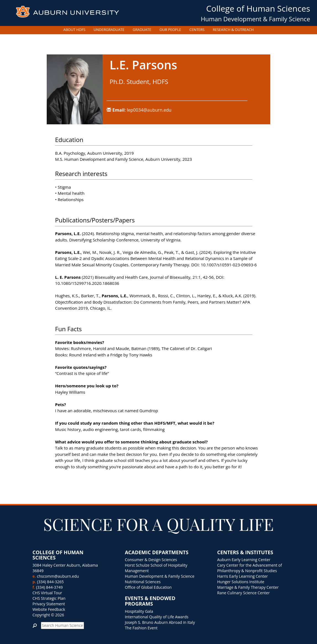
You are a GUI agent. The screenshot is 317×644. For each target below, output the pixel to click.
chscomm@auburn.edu (58, 576)
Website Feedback (49, 609)
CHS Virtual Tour (47, 593)
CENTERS (197, 30)
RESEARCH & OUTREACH (233, 30)
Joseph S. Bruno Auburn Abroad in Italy (160, 622)
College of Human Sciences (258, 8)
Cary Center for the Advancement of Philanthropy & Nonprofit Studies (250, 568)
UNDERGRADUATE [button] (109, 30)
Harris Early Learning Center (243, 576)
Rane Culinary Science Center (243, 593)
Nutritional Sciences (143, 582)
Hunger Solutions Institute (241, 582)
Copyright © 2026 (48, 615)
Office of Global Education (148, 587)
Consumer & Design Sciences (151, 560)
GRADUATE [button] (142, 30)
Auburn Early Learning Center (244, 560)
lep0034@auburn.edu (149, 110)
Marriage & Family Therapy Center (248, 587)
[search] (62, 625)
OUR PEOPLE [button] (170, 30)
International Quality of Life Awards (157, 617)
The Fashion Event (141, 628)
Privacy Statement (49, 604)
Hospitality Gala (139, 611)
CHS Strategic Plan (49, 598)
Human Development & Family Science (255, 19)
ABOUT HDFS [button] (74, 30)
